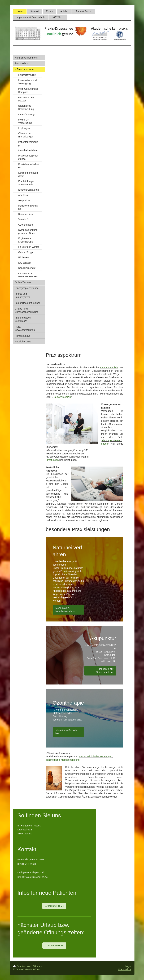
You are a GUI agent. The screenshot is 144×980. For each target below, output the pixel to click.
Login (128, 966)
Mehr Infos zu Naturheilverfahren (65, 610)
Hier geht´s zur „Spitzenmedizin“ (104, 671)
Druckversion (22, 966)
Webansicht (125, 969)
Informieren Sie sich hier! (66, 732)
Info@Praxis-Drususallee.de (33, 877)
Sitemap (38, 966)
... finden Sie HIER (54, 906)
